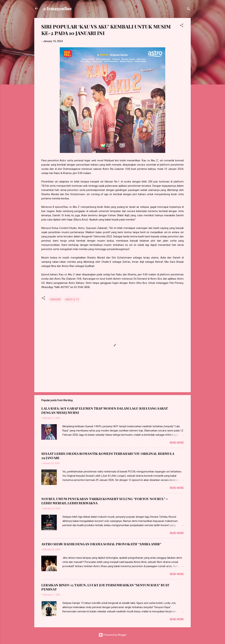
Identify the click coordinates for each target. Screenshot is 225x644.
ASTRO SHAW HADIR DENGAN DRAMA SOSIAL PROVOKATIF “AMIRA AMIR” (101, 544)
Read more (177, 443)
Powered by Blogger (113, 635)
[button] (182, 26)
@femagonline (57, 8)
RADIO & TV (72, 299)
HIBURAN (55, 299)
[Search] (189, 10)
